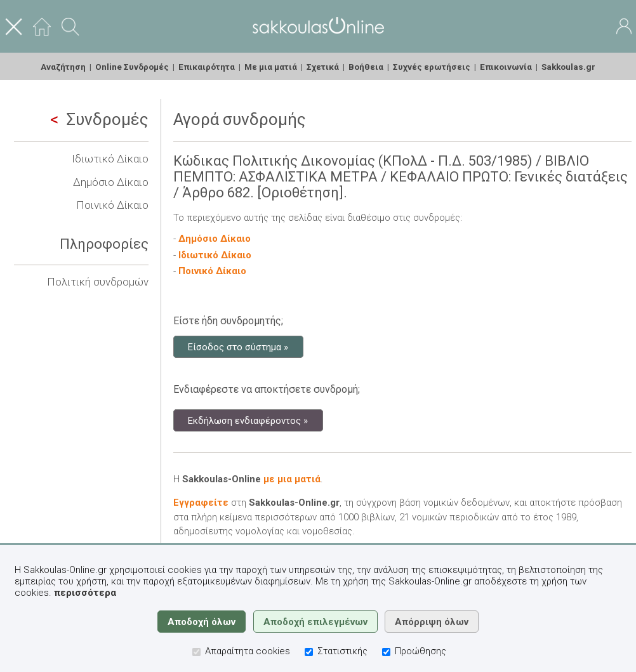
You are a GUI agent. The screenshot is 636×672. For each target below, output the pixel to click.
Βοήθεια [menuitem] (366, 67)
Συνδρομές (99, 119)
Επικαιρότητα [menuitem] (207, 67)
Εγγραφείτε (201, 503)
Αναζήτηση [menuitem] (63, 67)
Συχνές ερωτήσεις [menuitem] (432, 67)
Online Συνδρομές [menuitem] (132, 67)
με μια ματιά (292, 479)
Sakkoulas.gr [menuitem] (568, 67)
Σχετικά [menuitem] (323, 67)
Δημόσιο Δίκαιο (111, 182)
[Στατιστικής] (309, 652)
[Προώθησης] (386, 652)
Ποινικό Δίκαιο (112, 205)
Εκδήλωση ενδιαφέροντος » (248, 420)
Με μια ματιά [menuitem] (271, 67)
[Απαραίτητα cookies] (196, 652)
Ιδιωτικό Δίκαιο (110, 159)
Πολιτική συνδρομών (98, 282)
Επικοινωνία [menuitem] (506, 67)
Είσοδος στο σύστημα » (238, 346)
